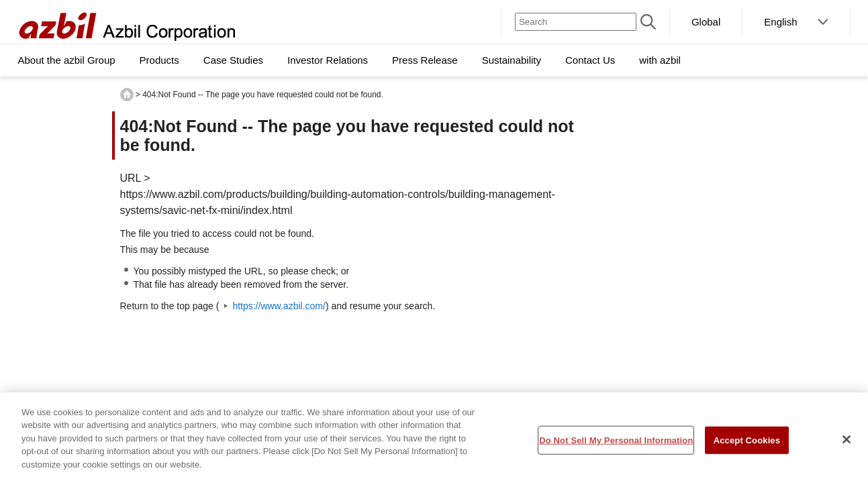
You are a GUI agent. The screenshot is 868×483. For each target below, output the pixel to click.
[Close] (847, 443)
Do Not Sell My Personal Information (616, 444)
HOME (127, 95)
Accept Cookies (747, 444)
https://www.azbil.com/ (279, 306)
